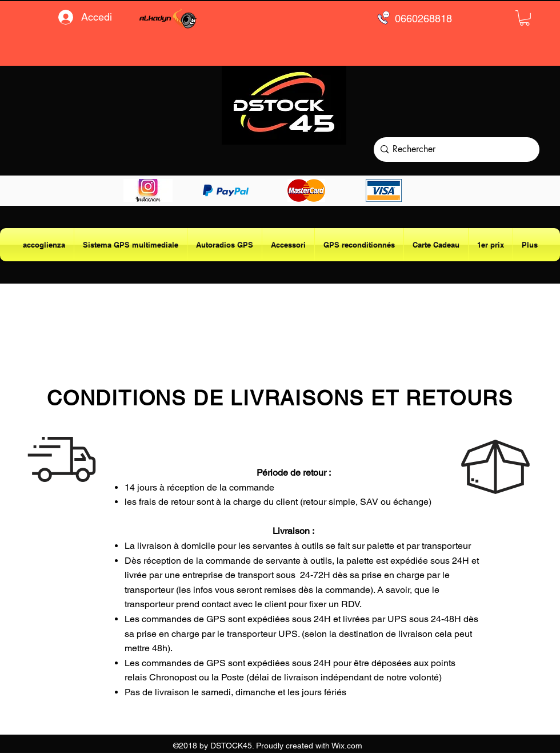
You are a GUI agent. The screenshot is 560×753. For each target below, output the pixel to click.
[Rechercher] (454, 150)
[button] (525, 18)
